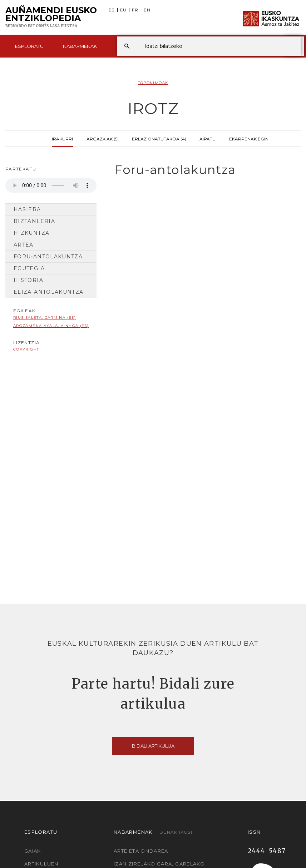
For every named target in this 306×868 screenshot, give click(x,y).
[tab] (204, 170)
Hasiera (27, 209)
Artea (24, 245)
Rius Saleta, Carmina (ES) (45, 318)
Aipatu (208, 138)
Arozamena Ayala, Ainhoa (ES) (51, 326)
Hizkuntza (31, 233)
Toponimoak (153, 83)
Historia (28, 280)
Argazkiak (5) (103, 138)
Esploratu (29, 46)
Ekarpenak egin (249, 138)
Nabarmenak (80, 46)
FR (135, 10)
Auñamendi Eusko (51, 18)
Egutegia (29, 268)
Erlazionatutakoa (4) (159, 138)
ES (112, 10)
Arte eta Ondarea (141, 851)
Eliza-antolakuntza (48, 292)
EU (124, 10)
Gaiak (33, 851)
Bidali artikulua (153, 746)
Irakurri (62, 138)
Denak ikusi (176, 832)
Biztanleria (34, 221)
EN (147, 10)
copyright (26, 349)
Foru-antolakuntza (48, 257)
